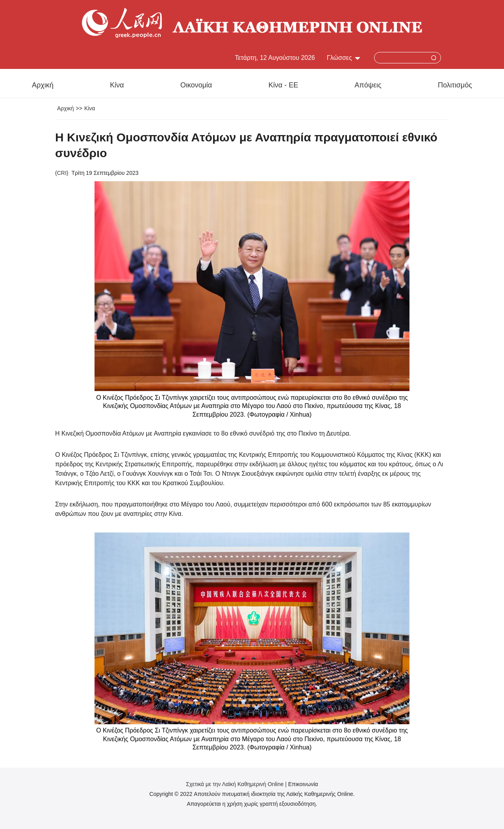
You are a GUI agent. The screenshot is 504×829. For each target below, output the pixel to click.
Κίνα (117, 85)
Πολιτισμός (455, 85)
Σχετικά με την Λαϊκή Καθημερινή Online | (237, 784)
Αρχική (43, 85)
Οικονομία (196, 85)
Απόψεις (368, 85)
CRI (62, 173)
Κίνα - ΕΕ (283, 85)
